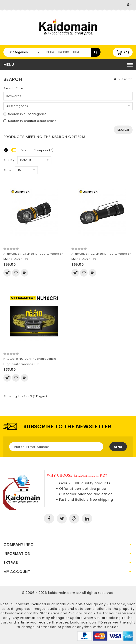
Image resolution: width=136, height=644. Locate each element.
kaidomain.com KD (65, 593)
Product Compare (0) (37, 150)
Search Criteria (15, 88)
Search (127, 79)
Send (118, 447)
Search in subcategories (25, 114)
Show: (8, 170)
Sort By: (9, 160)
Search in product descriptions (30, 121)
